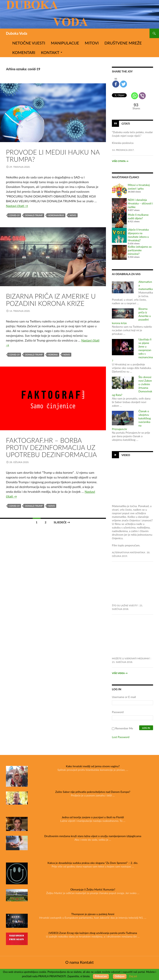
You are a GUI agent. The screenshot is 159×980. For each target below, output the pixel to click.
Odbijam (120, 976)
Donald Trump (34, 215)
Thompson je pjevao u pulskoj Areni (93, 914)
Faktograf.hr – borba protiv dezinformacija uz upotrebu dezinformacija (51, 447)
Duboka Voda (17, 33)
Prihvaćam (101, 976)
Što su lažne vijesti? (125, 605)
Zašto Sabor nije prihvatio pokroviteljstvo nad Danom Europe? (93, 792)
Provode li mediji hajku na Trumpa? (53, 156)
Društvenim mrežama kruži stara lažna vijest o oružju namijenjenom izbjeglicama (93, 836)
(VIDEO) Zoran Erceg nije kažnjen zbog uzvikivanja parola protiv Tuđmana (93, 933)
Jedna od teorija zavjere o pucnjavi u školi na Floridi (93, 817)
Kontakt (50, 52)
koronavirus (56, 215)
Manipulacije (65, 43)
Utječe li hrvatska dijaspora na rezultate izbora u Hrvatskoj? (138, 235)
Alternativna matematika (128, 552)
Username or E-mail (124, 697)
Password (118, 712)
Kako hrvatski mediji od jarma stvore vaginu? (93, 766)
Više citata (120, 161)
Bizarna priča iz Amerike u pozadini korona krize (51, 300)
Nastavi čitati (17, 206)
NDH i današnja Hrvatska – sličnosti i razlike (140, 203)
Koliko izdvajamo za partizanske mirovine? (140, 250)
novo (73, 215)
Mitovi (92, 43)
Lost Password (121, 737)
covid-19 (14, 215)
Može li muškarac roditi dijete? (138, 216)
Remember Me (124, 728)
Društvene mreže (123, 43)
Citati (126, 124)
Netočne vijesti (29, 43)
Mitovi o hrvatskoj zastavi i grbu (139, 187)
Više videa (120, 673)
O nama (72, 962)
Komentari (24, 52)
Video (126, 455)
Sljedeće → (62, 522)
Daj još (133, 976)
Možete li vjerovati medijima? (131, 658)
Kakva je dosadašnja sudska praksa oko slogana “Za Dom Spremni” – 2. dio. (93, 863)
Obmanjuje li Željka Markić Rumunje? (93, 889)
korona (53, 355)
